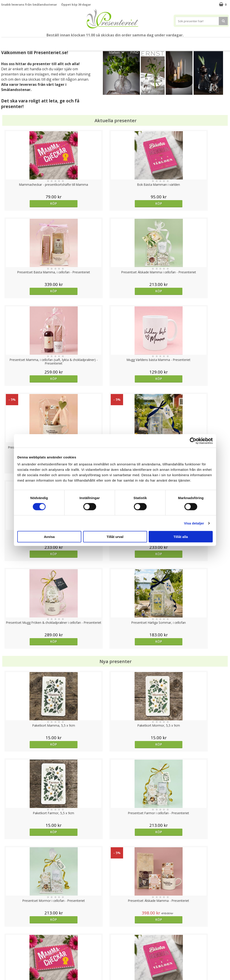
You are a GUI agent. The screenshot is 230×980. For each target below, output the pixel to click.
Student (90, 42)
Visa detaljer (194, 523)
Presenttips (160, 42)
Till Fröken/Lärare (64, 42)
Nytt (12, 42)
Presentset (133, 42)
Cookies (7, 931)
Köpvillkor (8, 945)
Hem (183, 42)
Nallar (5, 965)
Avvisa (49, 537)
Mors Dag (33, 42)
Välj (30, 672)
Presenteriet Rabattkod (19, 959)
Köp (30, 203)
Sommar (109, 42)
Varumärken (10, 938)
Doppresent (10, 972)
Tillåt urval (115, 537)
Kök (200, 42)
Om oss (7, 952)
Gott (98, 52)
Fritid (217, 42)
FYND (135, 52)
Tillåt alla (181, 537)
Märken (118, 52)
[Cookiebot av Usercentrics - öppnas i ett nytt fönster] (193, 441)
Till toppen (115, 916)
